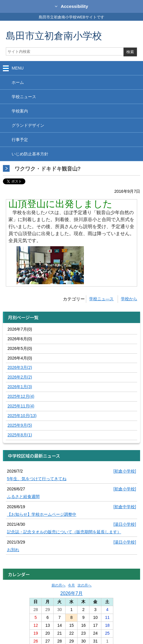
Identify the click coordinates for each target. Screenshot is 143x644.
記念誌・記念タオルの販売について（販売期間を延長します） (64, 532)
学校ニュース (24, 97)
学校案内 (20, 111)
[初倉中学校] (125, 507)
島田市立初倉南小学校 (54, 35)
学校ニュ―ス (101, 299)
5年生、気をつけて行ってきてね (37, 479)
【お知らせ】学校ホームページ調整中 (42, 514)
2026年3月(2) (20, 367)
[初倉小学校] (125, 471)
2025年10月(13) (22, 416)
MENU (18, 68)
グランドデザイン (28, 125)
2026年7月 (71, 593)
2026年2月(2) (20, 377)
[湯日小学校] (125, 524)
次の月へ (84, 585)
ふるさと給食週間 (23, 497)
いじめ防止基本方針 (30, 154)
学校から (129, 299)
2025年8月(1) (20, 435)
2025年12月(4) (21, 396)
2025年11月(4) (21, 406)
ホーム (18, 82)
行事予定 (20, 140)
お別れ (13, 550)
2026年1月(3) (20, 387)
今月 (71, 585)
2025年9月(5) (20, 425)
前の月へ (59, 585)
